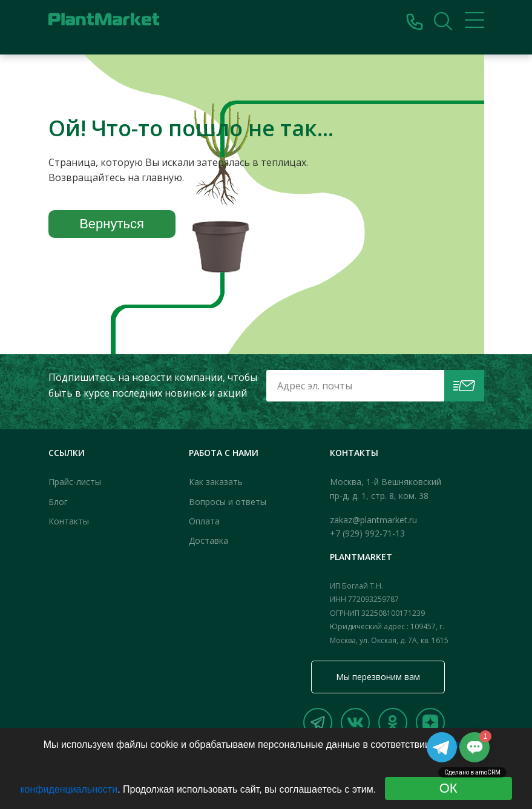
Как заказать (216, 482)
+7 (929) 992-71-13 (367, 533)
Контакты (69, 521)
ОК (448, 788)
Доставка (209, 540)
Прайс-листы (75, 482)
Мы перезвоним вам (378, 677)
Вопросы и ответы (228, 502)
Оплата (204, 521)
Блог (58, 502)
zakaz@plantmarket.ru (373, 520)
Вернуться (112, 224)
